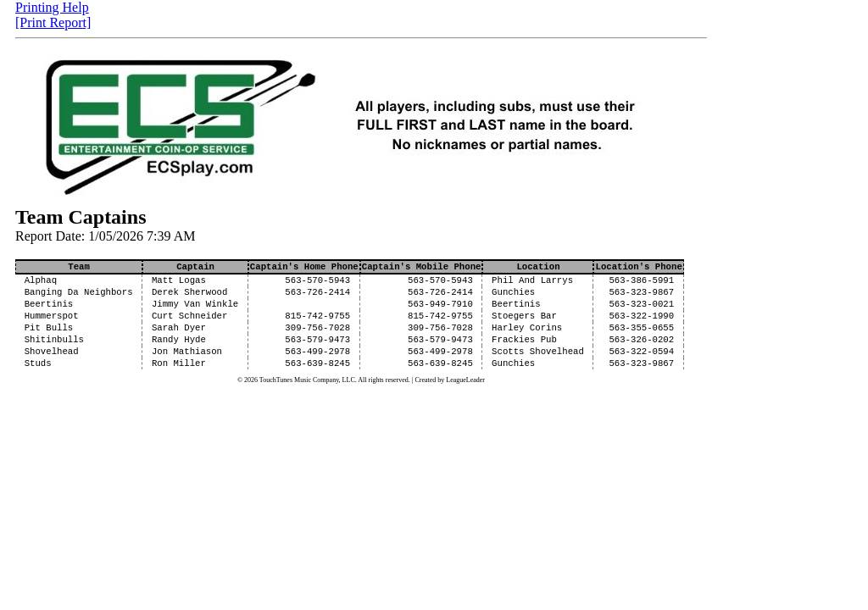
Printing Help (52, 7)
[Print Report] (53, 22)
